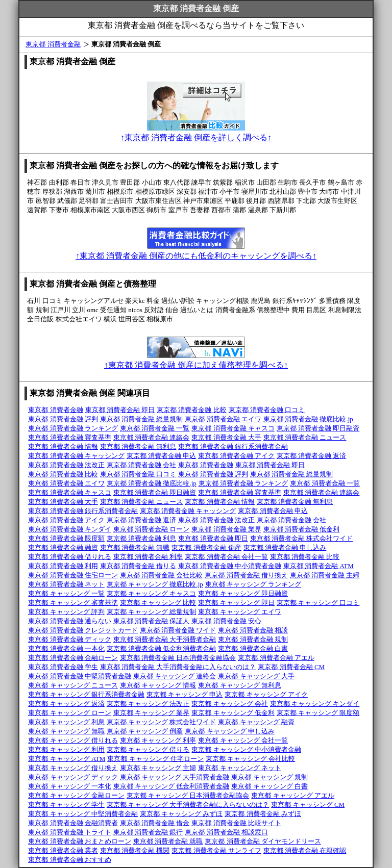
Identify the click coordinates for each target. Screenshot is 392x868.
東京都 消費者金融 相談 (253, 630)
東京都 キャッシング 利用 (66, 749)
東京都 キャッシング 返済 (66, 704)
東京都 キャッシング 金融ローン (76, 795)
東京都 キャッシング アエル (293, 795)
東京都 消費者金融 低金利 (302, 529)
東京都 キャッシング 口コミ (318, 603)
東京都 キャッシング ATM (67, 759)
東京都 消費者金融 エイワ (223, 419)
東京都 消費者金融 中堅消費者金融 (80, 676)
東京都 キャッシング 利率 (158, 740)
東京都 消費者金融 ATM (318, 566)
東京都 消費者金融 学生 (63, 667)
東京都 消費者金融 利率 (148, 557)
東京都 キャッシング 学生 (66, 805)
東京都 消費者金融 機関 (135, 850)
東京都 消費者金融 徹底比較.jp (308, 419)
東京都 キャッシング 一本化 (70, 786)
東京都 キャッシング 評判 (66, 612)
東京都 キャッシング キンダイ (315, 704)
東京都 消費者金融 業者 (63, 850)
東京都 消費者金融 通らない (70, 621)
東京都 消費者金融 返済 (312, 456)
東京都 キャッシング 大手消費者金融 (175, 777)
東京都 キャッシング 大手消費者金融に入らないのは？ (188, 805)
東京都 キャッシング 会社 (230, 704)
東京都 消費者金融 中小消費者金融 (230, 566)
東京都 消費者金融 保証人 (152, 621)
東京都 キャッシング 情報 (158, 685)
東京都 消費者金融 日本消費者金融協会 (178, 658)
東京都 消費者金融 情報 (63, 446)
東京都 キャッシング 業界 (152, 713)
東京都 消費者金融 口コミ (267, 410)
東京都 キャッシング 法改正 (148, 704)
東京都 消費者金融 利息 (142, 538)
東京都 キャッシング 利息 (66, 722)
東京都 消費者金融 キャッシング (76, 456)
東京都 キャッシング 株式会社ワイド (162, 722)
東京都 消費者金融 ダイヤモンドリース (263, 841)
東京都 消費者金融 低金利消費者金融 (162, 648)
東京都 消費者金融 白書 (253, 648)
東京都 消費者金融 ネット (66, 584)
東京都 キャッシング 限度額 (318, 713)
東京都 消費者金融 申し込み (285, 547)
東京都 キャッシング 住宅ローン (155, 759)
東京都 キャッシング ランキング (253, 584)
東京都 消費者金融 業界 (226, 529)
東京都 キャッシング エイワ (240, 612)
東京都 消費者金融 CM (291, 667)
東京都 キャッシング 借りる (148, 749)
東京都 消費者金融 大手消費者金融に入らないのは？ (178, 667)
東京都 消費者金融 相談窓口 (226, 832)
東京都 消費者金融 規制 (253, 639)
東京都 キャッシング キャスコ (152, 593)
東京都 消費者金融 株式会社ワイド (302, 538)
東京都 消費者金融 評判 (63, 419)
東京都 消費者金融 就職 (168, 841)
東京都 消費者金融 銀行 (148, 832)
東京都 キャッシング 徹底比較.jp (155, 584)
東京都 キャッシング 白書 (269, 786)
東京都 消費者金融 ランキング (73, 428)
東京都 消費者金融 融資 (63, 547)
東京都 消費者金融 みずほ (263, 814)
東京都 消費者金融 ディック (70, 639)
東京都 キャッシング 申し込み (230, 731)
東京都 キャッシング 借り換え (73, 768)
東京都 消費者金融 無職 (135, 547)
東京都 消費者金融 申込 (162, 456)
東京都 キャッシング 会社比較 (251, 759)
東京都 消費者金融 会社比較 (162, 575)
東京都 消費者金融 (53, 44)
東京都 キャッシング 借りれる (73, 740)
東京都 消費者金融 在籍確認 (305, 850)
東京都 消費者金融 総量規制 (142, 419)
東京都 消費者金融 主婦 (325, 575)
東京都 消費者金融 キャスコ (233, 428)
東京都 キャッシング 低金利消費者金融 (171, 786)
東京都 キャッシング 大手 (256, 676)
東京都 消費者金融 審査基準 (70, 437)
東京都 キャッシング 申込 (185, 694)
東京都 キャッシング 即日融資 (243, 593)
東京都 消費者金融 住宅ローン (73, 575)
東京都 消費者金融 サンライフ (216, 850)
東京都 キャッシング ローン (70, 713)
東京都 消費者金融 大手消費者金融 (165, 639)
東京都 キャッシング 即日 (236, 603)
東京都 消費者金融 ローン (152, 529)
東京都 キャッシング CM (308, 805)
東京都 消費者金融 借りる (138, 566)
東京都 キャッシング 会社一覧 (243, 740)
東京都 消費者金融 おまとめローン (80, 841)
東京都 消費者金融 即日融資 (318, 428)
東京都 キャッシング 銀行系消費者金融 (86, 694)
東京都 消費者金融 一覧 (155, 428)
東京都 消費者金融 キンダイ (70, 529)
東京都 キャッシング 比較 (158, 603)
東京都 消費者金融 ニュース (305, 437)
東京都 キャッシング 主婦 (158, 768)
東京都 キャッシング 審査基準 (73, 603)
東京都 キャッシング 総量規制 (152, 612)
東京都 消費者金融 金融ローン (73, 658)
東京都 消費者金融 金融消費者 (73, 823)
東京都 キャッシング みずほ (181, 814)
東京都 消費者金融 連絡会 (152, 437)
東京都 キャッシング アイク (266, 694)
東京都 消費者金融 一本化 (66, 648)
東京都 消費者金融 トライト (70, 832)
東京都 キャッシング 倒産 (145, 731)
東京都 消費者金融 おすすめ (70, 860)
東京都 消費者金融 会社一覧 (226, 557)
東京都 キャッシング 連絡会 (175, 676)
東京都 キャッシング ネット (240, 768)
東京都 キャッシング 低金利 (233, 713)
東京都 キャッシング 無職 (66, 731)
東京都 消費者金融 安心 (226, 621)
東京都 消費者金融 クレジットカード (83, 630)
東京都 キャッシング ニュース (73, 685)
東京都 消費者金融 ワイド (178, 630)
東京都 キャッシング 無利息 (240, 685)
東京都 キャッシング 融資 (256, 722)
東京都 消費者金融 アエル (276, 658)
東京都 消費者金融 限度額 (66, 538)
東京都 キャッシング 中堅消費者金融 (83, 814)
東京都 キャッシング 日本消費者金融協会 (188, 795)
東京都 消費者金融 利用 (63, 566)
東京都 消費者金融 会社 (142, 465)
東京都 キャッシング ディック (73, 777)
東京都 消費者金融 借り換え (246, 575)
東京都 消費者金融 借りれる (70, 557)
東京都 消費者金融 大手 (226, 437)
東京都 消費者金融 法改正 (66, 465)
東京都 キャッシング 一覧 (66, 593)
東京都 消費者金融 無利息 (138, 446)
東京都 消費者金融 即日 (120, 410)
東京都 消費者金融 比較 (192, 410)
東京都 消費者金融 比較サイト (236, 823)
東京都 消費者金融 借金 (155, 823)
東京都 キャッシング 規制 (269, 777)
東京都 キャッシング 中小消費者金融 (246, 749)
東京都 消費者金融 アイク (236, 456)
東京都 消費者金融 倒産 (206, 547)
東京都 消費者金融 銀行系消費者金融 (233, 446)
